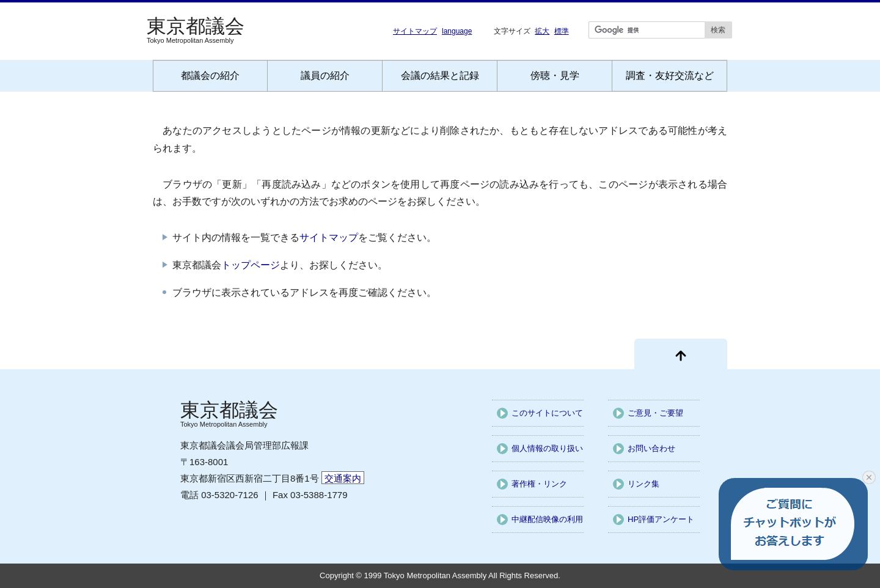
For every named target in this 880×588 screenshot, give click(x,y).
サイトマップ (415, 31)
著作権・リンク (539, 484)
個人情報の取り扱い (547, 448)
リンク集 (643, 484)
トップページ (251, 265)
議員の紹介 (325, 75)
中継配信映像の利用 (547, 519)
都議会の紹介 (210, 75)
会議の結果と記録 (440, 75)
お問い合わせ (651, 448)
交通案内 (343, 478)
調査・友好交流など (670, 75)
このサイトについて (547, 413)
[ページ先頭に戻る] (681, 354)
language (457, 31)
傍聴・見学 (555, 75)
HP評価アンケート (661, 519)
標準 (562, 31)
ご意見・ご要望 (655, 413)
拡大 (542, 31)
